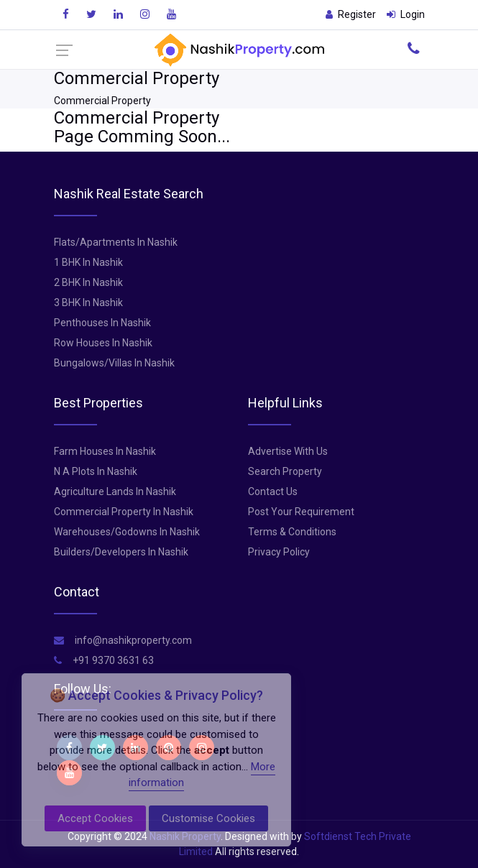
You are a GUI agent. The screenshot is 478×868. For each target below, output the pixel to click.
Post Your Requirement (301, 512)
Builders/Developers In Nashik (121, 552)
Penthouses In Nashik (102, 323)
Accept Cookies (95, 818)
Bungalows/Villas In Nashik (114, 363)
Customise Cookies (208, 818)
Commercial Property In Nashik (124, 512)
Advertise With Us (288, 451)
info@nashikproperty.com (123, 640)
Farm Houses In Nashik (105, 451)
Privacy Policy (279, 552)
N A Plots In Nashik (96, 471)
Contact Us (273, 491)
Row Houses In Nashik (103, 343)
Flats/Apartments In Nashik (116, 242)
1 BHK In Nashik (88, 262)
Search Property (285, 471)
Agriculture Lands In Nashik (115, 491)
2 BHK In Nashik (88, 282)
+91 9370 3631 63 (104, 660)
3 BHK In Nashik (88, 303)
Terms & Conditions (292, 532)
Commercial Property (102, 101)
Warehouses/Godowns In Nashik (127, 532)
